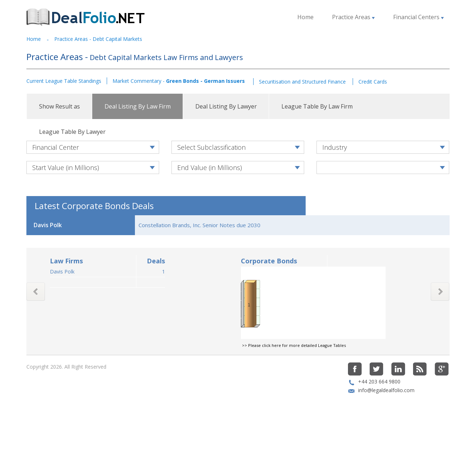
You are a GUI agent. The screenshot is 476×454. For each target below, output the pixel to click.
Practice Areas (353, 17)
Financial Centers (418, 17)
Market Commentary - (179, 81)
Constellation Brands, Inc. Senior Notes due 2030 (199, 250)
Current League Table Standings (64, 81)
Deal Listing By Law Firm (138, 106)
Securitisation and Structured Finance (303, 82)
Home (305, 17)
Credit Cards (373, 82)
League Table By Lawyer (72, 132)
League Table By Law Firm (317, 106)
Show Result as (60, 106)
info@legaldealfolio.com (386, 415)
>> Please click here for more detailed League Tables (294, 370)
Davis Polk (62, 296)
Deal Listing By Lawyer (226, 106)
